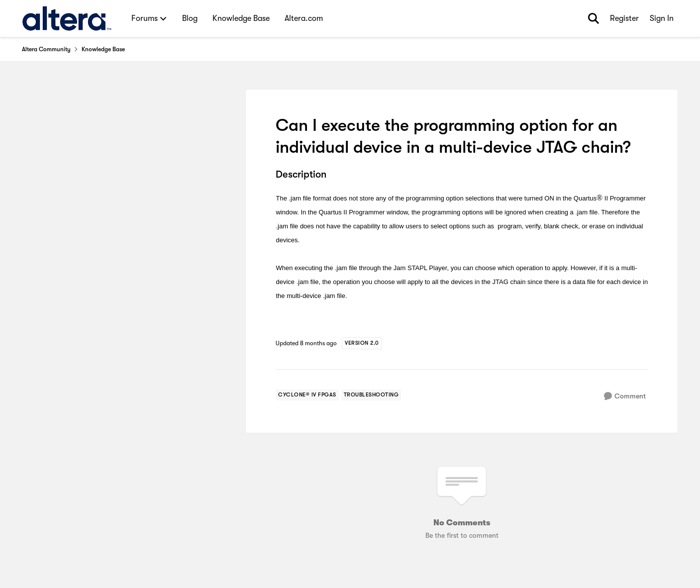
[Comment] (625, 396)
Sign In (662, 18)
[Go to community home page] (67, 18)
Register (624, 18)
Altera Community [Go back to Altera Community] (46, 49)
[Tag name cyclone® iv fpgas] (307, 395)
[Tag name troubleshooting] (371, 395)
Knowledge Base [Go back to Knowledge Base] (103, 49)
